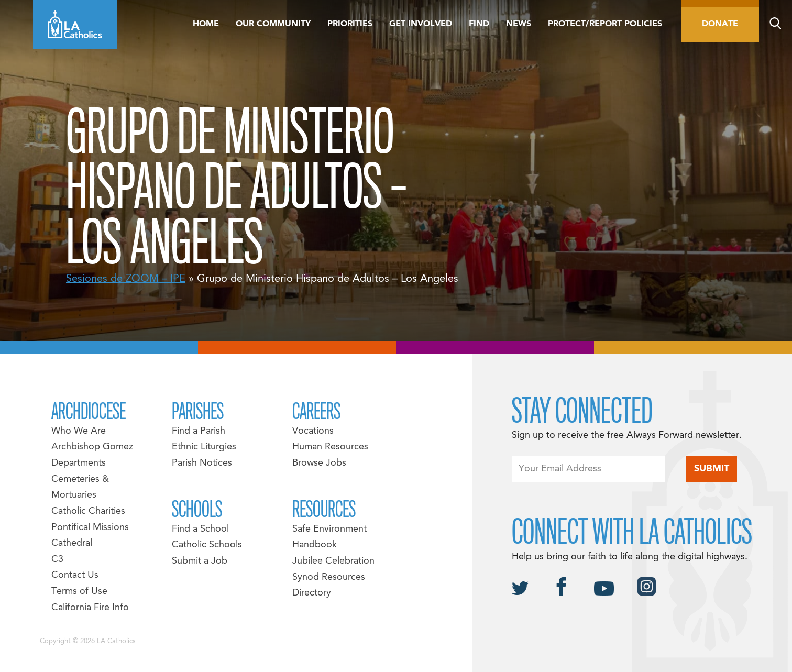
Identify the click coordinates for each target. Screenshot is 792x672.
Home (206, 24)
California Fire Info (90, 608)
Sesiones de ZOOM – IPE (126, 279)
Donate (720, 24)
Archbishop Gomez (92, 447)
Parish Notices (202, 463)
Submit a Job (200, 561)
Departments (79, 463)
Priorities (350, 24)
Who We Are (79, 431)
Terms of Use (79, 592)
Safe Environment (329, 529)
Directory (312, 593)
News (519, 24)
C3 (57, 560)
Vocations (313, 431)
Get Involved (421, 24)
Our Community (273, 24)
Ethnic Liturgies (204, 447)
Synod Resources (329, 577)
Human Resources (330, 447)
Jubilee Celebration (333, 561)
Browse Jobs (319, 463)
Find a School (200, 529)
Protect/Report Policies (605, 24)
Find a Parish (199, 431)
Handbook (315, 545)
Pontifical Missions (90, 528)
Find (479, 24)
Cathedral (72, 543)
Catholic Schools (207, 545)
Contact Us (75, 575)
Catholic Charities (88, 511)
